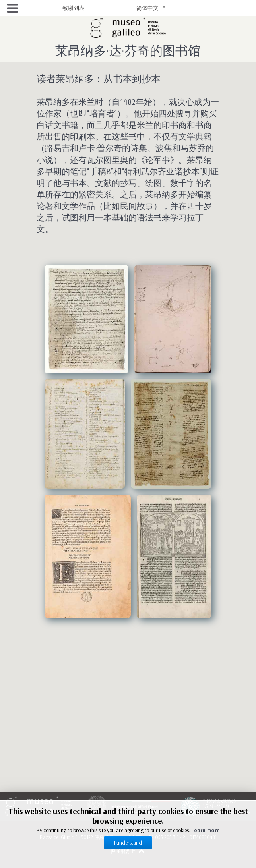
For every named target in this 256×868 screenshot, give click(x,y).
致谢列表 (74, 8)
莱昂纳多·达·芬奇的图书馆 (128, 50)
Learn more (206, 830)
